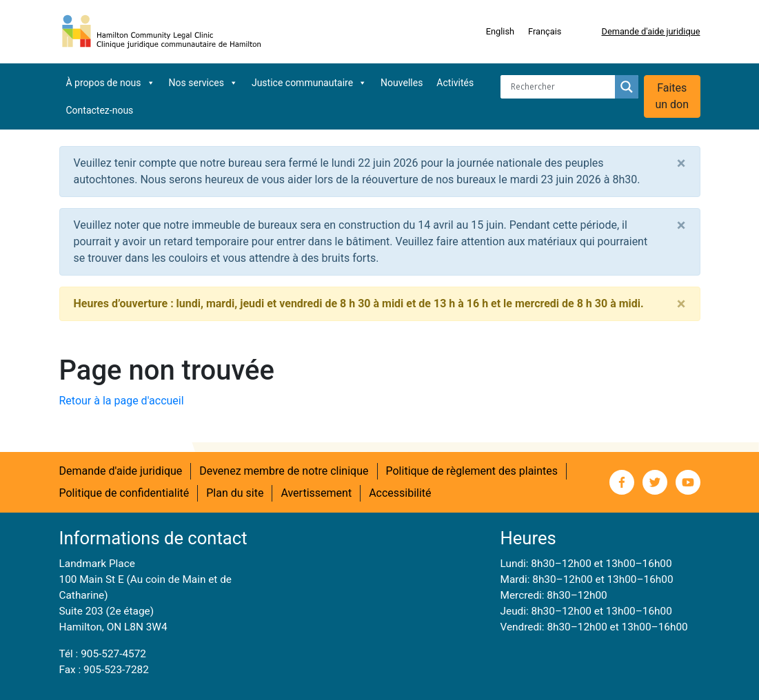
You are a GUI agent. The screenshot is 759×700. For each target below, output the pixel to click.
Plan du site (235, 493)
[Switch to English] (500, 32)
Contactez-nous (100, 110)
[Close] (681, 163)
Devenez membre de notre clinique (284, 471)
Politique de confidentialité (124, 493)
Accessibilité (400, 493)
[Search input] (561, 87)
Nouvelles (402, 83)
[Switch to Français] (545, 32)
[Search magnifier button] (627, 87)
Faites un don (672, 96)
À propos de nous (111, 83)
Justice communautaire (309, 83)
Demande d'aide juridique (650, 31)
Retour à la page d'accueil (122, 401)
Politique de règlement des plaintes (472, 471)
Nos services (203, 83)
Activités (455, 83)
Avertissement (316, 493)
